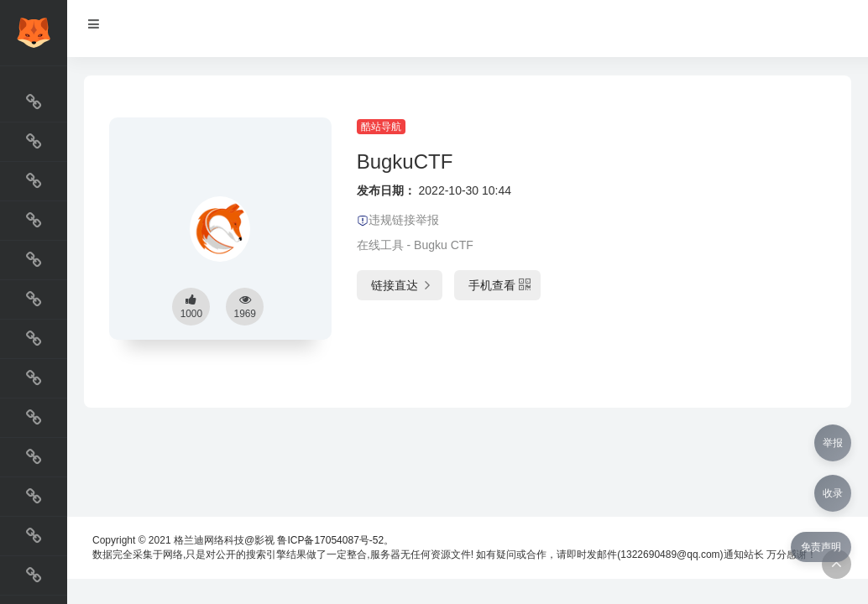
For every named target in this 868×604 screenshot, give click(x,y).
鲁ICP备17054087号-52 (330, 540)
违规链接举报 (398, 220)
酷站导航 (381, 127)
